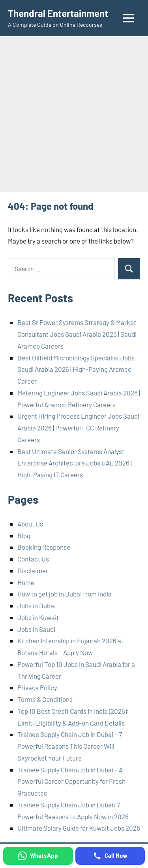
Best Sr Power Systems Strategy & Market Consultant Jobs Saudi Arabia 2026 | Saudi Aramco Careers (77, 334)
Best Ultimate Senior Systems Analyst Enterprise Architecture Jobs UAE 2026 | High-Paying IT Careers (75, 463)
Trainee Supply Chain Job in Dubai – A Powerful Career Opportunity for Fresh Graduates (71, 781)
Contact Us (33, 559)
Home (26, 582)
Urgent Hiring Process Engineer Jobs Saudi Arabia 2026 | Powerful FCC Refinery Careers (78, 428)
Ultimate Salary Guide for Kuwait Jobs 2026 (79, 828)
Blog (24, 536)
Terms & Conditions (45, 699)
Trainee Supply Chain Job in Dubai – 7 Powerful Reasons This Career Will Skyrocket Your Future (70, 746)
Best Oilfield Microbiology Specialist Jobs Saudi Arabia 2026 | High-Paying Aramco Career (76, 369)
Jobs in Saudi (36, 629)
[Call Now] (110, 856)
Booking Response (44, 547)
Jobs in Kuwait (38, 617)
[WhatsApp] (38, 856)
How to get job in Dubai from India (65, 594)
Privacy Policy (37, 687)
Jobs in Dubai (37, 606)
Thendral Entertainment (58, 13)
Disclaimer (33, 571)
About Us (30, 524)
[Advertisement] (74, 114)
